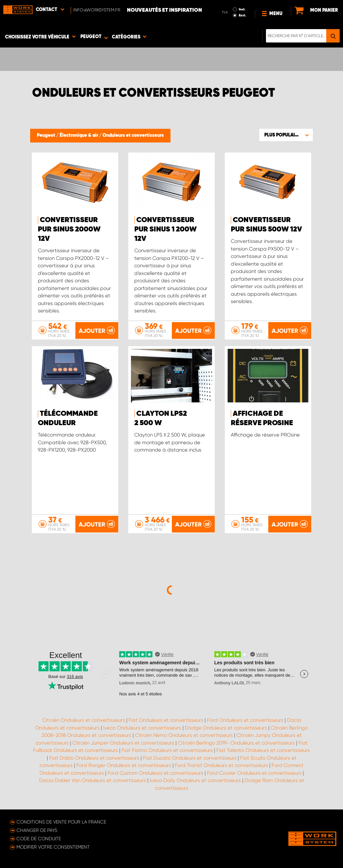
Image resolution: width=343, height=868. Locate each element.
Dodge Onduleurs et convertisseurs (226, 728)
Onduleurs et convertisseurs (133, 135)
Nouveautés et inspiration (164, 10)
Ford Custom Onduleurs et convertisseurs (155, 773)
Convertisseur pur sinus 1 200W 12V (165, 229)
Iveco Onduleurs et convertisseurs (142, 728)
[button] (286, 135)
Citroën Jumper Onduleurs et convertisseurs (123, 743)
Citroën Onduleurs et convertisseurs (84, 720)
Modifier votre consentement (53, 847)
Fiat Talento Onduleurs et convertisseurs (263, 750)
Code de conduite (39, 839)
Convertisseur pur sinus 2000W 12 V (69, 229)
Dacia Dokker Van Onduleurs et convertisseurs (93, 780)
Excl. (243, 15)
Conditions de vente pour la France (61, 822)
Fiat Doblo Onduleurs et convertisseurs (94, 758)
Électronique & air (79, 135)
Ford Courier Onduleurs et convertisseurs (254, 773)
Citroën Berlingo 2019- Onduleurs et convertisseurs (236, 743)
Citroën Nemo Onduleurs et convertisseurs (184, 735)
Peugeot (47, 135)
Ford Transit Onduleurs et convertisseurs (221, 765)
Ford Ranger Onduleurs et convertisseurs (124, 765)
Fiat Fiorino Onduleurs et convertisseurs (167, 750)
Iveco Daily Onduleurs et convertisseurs (195, 780)
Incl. (242, 9)
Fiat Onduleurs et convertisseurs (166, 720)
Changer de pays (37, 830)
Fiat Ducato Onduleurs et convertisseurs (190, 758)
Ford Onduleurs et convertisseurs (245, 720)
